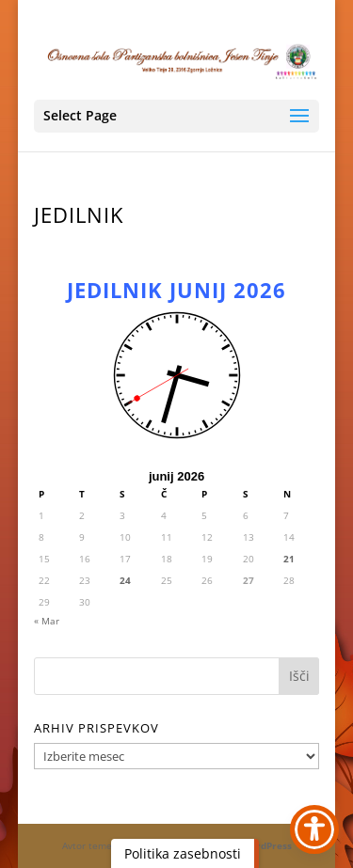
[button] (177, 116)
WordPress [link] (266, 845)
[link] (177, 59)
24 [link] (125, 580)
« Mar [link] (47, 621)
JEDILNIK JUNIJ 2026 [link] (176, 290)
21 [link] (289, 559)
